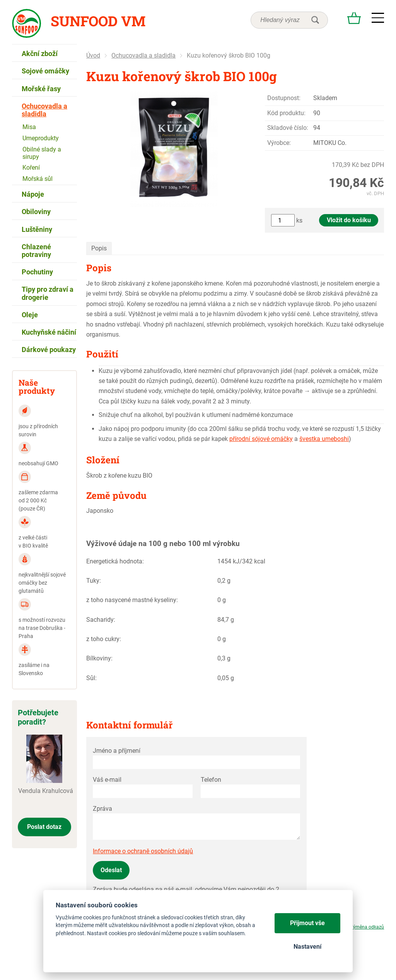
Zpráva (102, 809)
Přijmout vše (307, 923)
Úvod (93, 55)
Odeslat (111, 870)
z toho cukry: (104, 639)
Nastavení (307, 947)
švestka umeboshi (324, 439)
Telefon (211, 780)
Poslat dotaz (44, 827)
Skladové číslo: (288, 128)
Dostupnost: (284, 98)
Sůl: (91, 678)
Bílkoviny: (99, 658)
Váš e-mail (107, 780)
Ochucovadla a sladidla (143, 55)
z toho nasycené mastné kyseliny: (132, 600)
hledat (315, 20)
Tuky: (94, 581)
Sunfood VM (98, 21)
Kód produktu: (286, 113)
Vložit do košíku (349, 220)
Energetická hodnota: (115, 561)
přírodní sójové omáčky (261, 439)
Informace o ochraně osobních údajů (143, 851)
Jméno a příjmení (117, 751)
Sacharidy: (101, 620)
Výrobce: (279, 143)
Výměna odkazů (367, 927)
